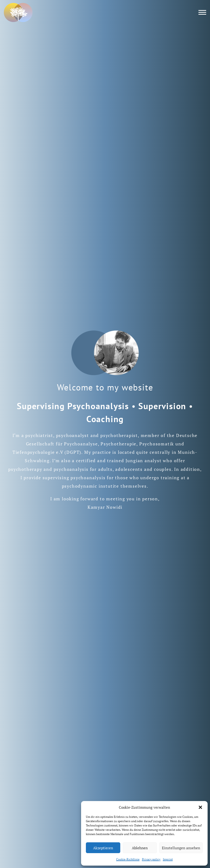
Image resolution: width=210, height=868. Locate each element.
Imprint (168, 859)
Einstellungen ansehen (181, 848)
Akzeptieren (103, 848)
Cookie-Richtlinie (128, 859)
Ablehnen (140, 848)
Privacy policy (151, 859)
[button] (200, 807)
